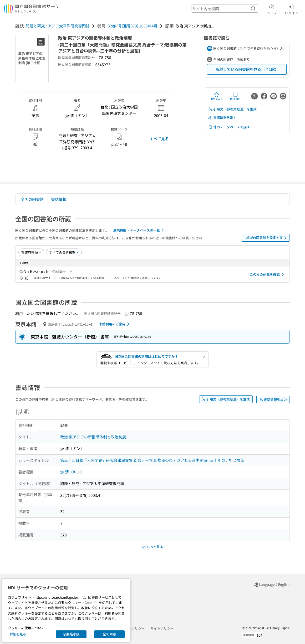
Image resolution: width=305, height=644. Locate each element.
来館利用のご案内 (115, 324)
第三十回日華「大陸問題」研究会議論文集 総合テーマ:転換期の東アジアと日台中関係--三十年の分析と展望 (152, 460)
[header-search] (225, 9)
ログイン (292, 9)
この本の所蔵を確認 (268, 275)
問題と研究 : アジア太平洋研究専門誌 (58, 26)
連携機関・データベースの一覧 (139, 230)
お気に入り (217, 96)
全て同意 (109, 634)
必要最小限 (71, 634)
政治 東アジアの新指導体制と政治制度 (93, 437)
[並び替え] (31, 252)
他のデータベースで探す (229, 127)
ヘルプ (272, 9)
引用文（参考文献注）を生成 (232, 109)
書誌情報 (59, 199)
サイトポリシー (162, 628)
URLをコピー (236, 96)
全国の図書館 (32, 199)
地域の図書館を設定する (267, 238)
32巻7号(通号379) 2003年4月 (133, 26)
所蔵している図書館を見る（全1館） (247, 69)
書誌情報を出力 (222, 117)
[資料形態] (64, 252)
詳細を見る (18, 634)
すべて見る (159, 139)
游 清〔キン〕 (72, 472)
